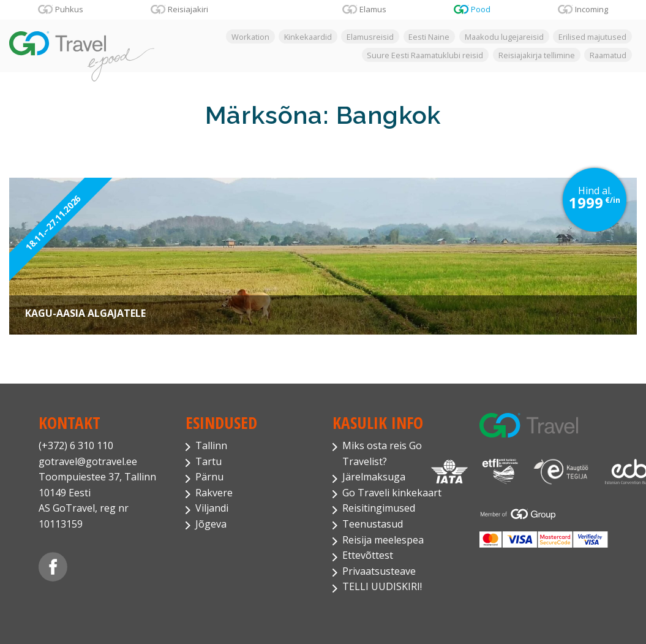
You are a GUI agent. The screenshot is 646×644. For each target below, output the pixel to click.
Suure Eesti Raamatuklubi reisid (425, 55)
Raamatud (608, 55)
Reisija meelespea (383, 540)
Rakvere (214, 493)
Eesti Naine (429, 37)
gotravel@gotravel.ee (88, 461)
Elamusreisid (370, 37)
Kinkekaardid (308, 37)
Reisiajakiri (188, 9)
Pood (481, 9)
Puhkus (69, 9)
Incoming (592, 9)
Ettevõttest (368, 555)
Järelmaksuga (374, 477)
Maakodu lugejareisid (504, 37)
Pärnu (209, 477)
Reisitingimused (379, 508)
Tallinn (211, 445)
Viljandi (212, 508)
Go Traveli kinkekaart (392, 493)
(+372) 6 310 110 (76, 445)
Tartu (208, 461)
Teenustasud (373, 524)
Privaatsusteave (379, 571)
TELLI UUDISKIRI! (382, 586)
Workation (250, 37)
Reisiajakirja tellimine (537, 55)
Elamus (373, 9)
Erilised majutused (592, 37)
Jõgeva (211, 524)
